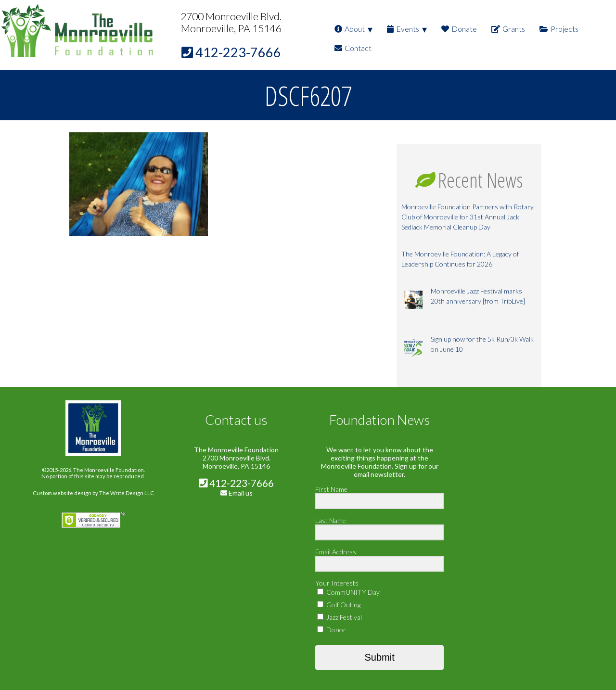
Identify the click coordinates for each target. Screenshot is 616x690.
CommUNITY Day (348, 592)
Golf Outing (339, 605)
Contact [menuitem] (353, 48)
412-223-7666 (236, 483)
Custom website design (62, 493)
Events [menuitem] (403, 29)
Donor (332, 630)
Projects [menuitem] (559, 29)
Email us (241, 493)
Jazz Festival (340, 617)
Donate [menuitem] (459, 29)
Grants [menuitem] (508, 29)
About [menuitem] (350, 29)
